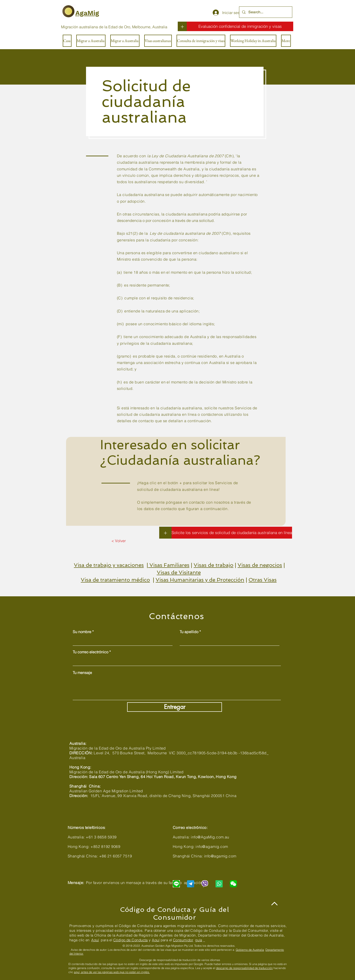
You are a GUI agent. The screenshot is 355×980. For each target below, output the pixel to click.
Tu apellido (189, 632)
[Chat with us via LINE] (176, 884)
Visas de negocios (260, 565)
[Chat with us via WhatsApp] (219, 884)
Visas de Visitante (179, 572)
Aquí (95, 940)
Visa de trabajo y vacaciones (109, 565)
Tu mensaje (82, 673)
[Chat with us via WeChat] (233, 884)
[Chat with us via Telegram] (191, 884)
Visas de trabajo (213, 565)
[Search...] (265, 12)
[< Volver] (118, 541)
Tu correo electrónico (91, 652)
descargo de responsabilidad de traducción (244, 968)
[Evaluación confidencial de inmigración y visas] (240, 26)
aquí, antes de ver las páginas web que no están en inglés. (112, 972)
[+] (182, 26)
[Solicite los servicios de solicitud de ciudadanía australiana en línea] (232, 533)
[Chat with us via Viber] (205, 884)
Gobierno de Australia (250, 950)
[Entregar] (175, 707)
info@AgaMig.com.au (210, 837)
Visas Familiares (169, 565)
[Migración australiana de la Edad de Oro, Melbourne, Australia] (114, 27)
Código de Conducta (131, 940)
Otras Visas (263, 580)
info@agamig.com (212, 846)
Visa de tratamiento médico (115, 580)
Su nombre (82, 632)
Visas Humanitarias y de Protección (200, 580)
